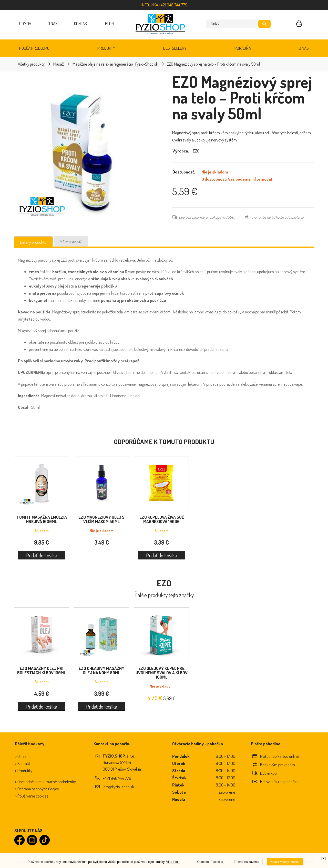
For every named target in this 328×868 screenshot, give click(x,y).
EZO (101, 519)
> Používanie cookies (32, 796)
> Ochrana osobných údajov (37, 789)
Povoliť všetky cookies (285, 862)
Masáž (59, 64)
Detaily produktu (33, 242)
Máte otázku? (71, 242)
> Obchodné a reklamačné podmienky (45, 782)
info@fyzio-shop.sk (119, 787)
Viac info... (173, 862)
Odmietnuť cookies (210, 862)
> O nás (21, 756)
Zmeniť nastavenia (246, 862)
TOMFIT (42, 519)
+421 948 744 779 (117, 778)
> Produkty (24, 770)
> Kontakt (23, 763)
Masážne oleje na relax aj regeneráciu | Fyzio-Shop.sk (115, 64)
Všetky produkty (31, 64)
